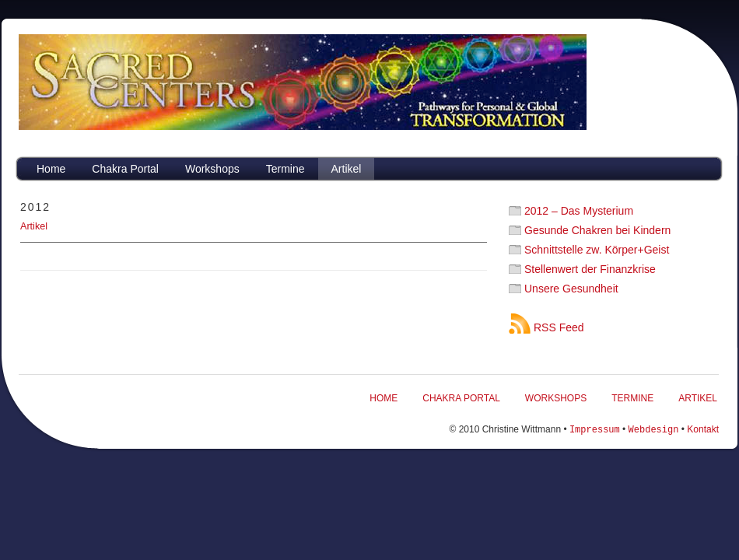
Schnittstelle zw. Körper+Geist (597, 250)
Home (51, 169)
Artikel (347, 169)
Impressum (595, 429)
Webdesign (654, 429)
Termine (285, 169)
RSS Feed (559, 327)
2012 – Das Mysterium (579, 211)
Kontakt (703, 429)
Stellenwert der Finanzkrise (590, 269)
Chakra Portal (125, 169)
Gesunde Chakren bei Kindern (597, 230)
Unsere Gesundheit (571, 289)
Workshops (212, 169)
